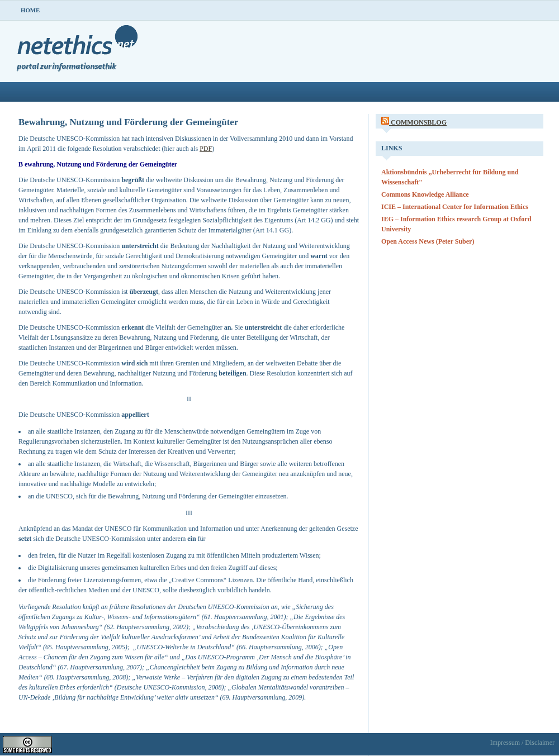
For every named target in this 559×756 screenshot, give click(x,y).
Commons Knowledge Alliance (425, 194)
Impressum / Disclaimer (522, 743)
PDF (206, 149)
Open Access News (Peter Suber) (428, 241)
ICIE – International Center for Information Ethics (455, 207)
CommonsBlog (419, 122)
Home (30, 10)
